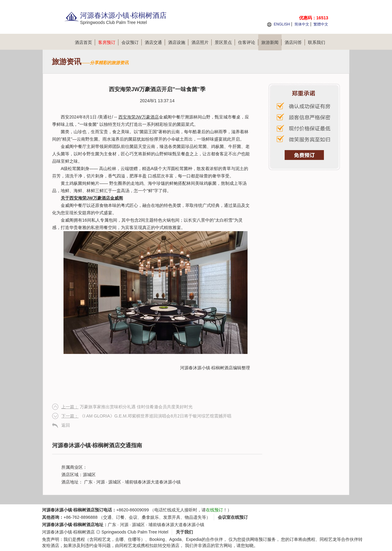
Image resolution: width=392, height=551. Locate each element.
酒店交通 (155, 42)
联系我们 (317, 42)
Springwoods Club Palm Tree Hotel (135, 532)
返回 (66, 425)
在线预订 (214, 510)
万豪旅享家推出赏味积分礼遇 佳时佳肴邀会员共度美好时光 (127, 407)
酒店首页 (85, 42)
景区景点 (225, 42)
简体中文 (302, 24)
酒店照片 (202, 42)
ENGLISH (282, 24)
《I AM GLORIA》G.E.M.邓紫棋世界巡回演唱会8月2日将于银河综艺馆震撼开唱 (146, 416)
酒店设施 (178, 42)
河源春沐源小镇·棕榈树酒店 (206, 368)
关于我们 (184, 532)
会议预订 (132, 42)
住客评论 (248, 42)
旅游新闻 (271, 42)
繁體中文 (321, 24)
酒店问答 (295, 42)
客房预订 (108, 42)
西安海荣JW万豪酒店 (139, 117)
